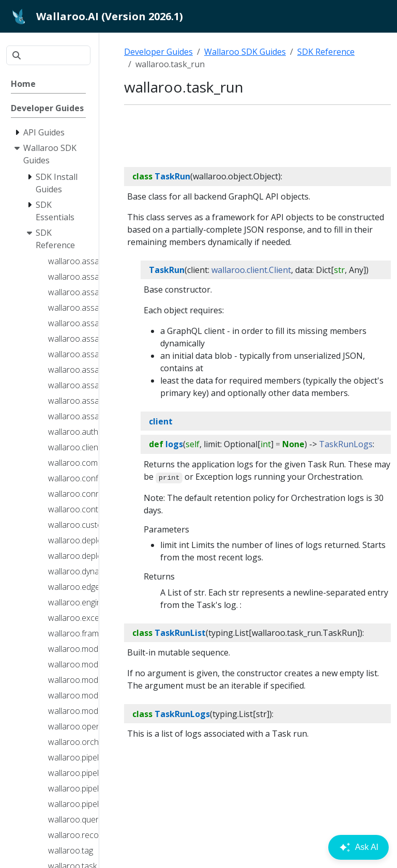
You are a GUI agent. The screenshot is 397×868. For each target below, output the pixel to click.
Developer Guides (158, 52)
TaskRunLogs (346, 444)
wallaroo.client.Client (251, 270)
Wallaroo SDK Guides (245, 52)
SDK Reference (326, 52)
